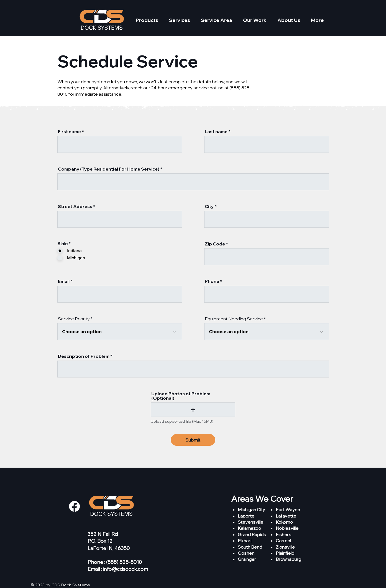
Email (64, 281)
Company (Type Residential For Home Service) (109, 169)
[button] (147, 20)
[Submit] (193, 440)
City (209, 206)
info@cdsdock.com (125, 569)
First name (69, 131)
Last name (216, 131)
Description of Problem (84, 356)
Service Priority (74, 319)
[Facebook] (74, 506)
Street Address (75, 206)
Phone (212, 281)
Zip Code (215, 244)
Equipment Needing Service (234, 319)
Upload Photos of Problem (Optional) (181, 396)
